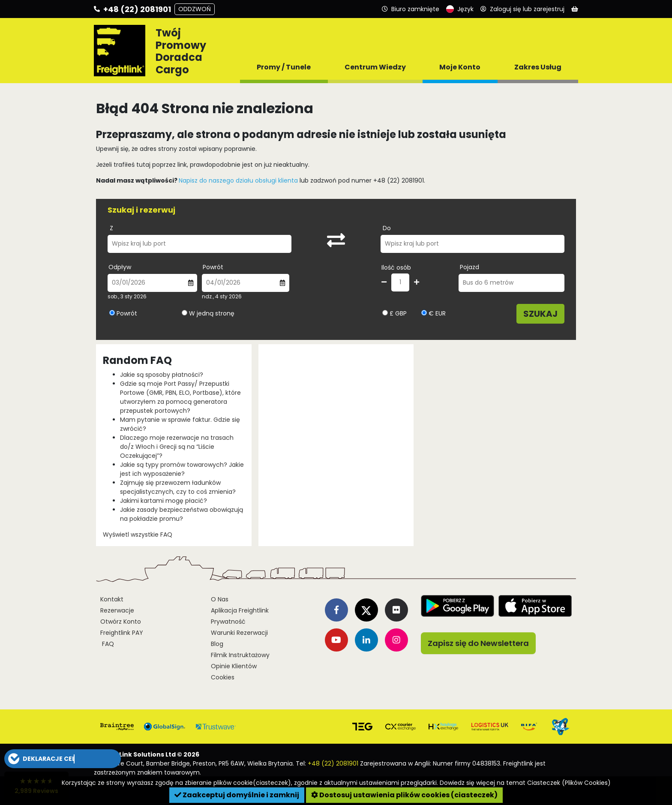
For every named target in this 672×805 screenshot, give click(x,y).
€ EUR (433, 313)
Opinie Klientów (234, 666)
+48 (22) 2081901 (333, 763)
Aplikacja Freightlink (240, 610)
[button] (63, 759)
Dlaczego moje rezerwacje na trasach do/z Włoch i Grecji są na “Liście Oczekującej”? (177, 447)
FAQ (107, 644)
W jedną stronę (212, 313)
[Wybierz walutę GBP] (385, 313)
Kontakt (112, 599)
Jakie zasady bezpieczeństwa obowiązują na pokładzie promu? (181, 514)
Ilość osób (396, 267)
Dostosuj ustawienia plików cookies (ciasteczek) (404, 795)
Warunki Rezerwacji (239, 633)
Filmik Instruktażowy (240, 655)
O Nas (220, 599)
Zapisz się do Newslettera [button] (478, 643)
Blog (217, 644)
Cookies (223, 677)
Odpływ (120, 267)
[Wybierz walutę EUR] (424, 313)
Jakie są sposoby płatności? (162, 375)
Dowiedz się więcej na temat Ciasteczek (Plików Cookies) (525, 783)
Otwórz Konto (121, 622)
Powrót (213, 267)
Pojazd (469, 267)
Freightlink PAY (122, 633)
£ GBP (394, 313)
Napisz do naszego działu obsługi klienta (238, 180)
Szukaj (540, 314)
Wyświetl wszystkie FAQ (138, 535)
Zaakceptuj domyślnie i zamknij (237, 795)
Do (387, 228)
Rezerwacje (117, 610)
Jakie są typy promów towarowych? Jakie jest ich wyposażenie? (182, 469)
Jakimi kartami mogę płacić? (163, 501)
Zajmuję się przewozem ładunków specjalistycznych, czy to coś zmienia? (178, 487)
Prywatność (228, 622)
